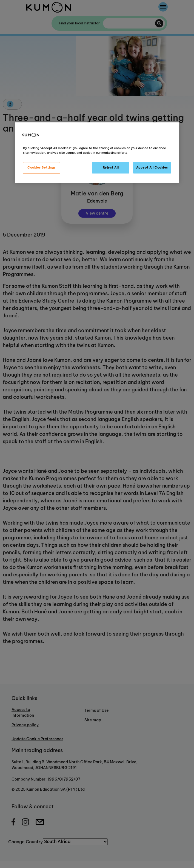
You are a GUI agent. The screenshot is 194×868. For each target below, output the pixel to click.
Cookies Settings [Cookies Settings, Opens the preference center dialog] (42, 167)
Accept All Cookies (152, 167)
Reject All (111, 167)
